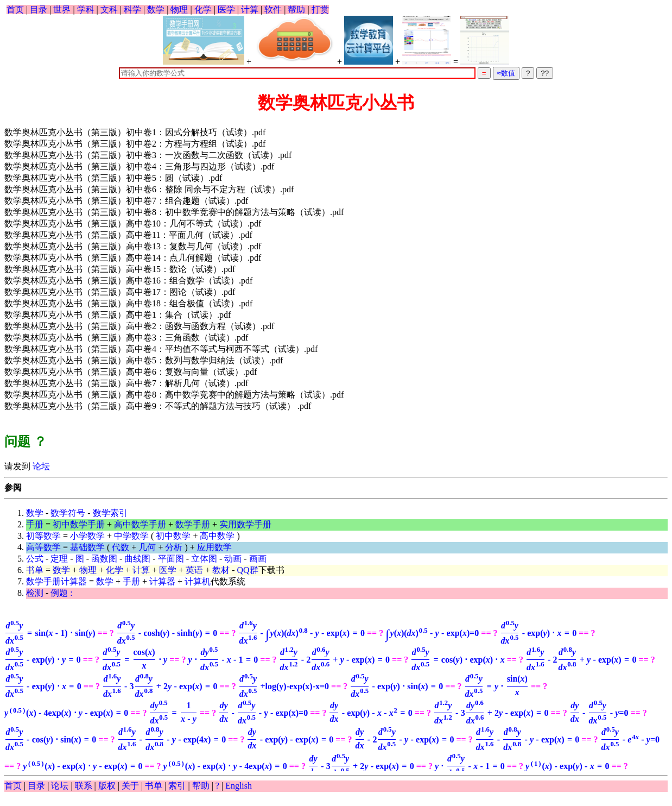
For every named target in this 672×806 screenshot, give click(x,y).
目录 (39, 10)
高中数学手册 (140, 524)
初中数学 (173, 536)
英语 (194, 570)
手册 (35, 524)
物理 (179, 10)
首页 (15, 10)
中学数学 (131, 536)
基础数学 (87, 547)
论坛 (40, 466)
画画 (258, 559)
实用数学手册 (245, 524)
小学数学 (87, 536)
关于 (130, 786)
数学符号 (68, 513)
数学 (156, 10)
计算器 (162, 581)
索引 (177, 786)
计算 (250, 10)
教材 (221, 570)
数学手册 (193, 524)
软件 (273, 10)
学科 (86, 10)
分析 (174, 547)
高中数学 (217, 536)
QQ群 (248, 570)
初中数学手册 (79, 524)
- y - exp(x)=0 (263, 713)
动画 (233, 559)
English (239, 786)
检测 (35, 593)
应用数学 (214, 547)
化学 (203, 10)
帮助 (296, 10)
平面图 (171, 559)
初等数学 (43, 536)
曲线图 (137, 559)
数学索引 (110, 513)
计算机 (198, 581)
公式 (35, 559)
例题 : (61, 593)
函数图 (104, 559)
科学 (132, 10)
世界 (62, 10)
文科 (109, 10)
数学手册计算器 (56, 581)
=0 (432, 633)
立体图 (204, 559)
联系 (84, 786)
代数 (121, 547)
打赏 (320, 10)
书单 (35, 570)
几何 (147, 547)
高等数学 (43, 547)
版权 (107, 786)
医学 (226, 10)
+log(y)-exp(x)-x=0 (284, 686)
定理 (59, 559)
